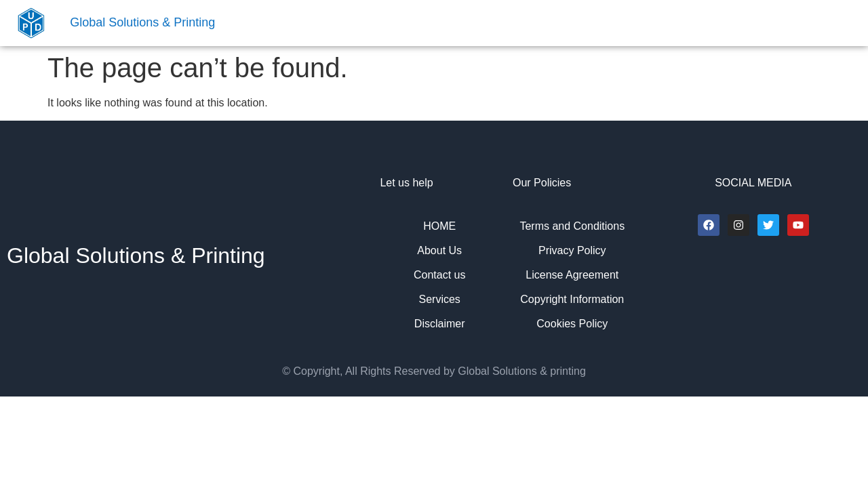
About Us (439, 250)
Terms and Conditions (572, 226)
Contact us (439, 275)
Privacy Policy (572, 250)
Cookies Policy (572, 324)
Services (440, 299)
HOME (439, 226)
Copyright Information (572, 299)
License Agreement (572, 275)
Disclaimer (440, 324)
